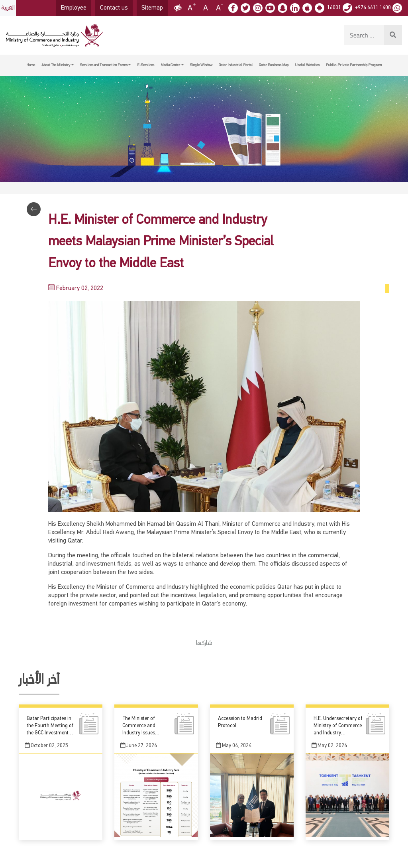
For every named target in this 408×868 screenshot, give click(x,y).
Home (31, 65)
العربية (8, 8)
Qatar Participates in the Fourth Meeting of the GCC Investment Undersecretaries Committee (50, 733)
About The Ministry (56, 65)
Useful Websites (307, 65)
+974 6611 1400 (373, 8)
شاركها (204, 643)
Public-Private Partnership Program (354, 65)
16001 (334, 8)
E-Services (146, 65)
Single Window (201, 65)
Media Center (170, 65)
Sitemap (152, 8)
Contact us (114, 8)
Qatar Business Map (274, 65)
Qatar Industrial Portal (236, 65)
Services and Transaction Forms (104, 65)
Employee (74, 8)
